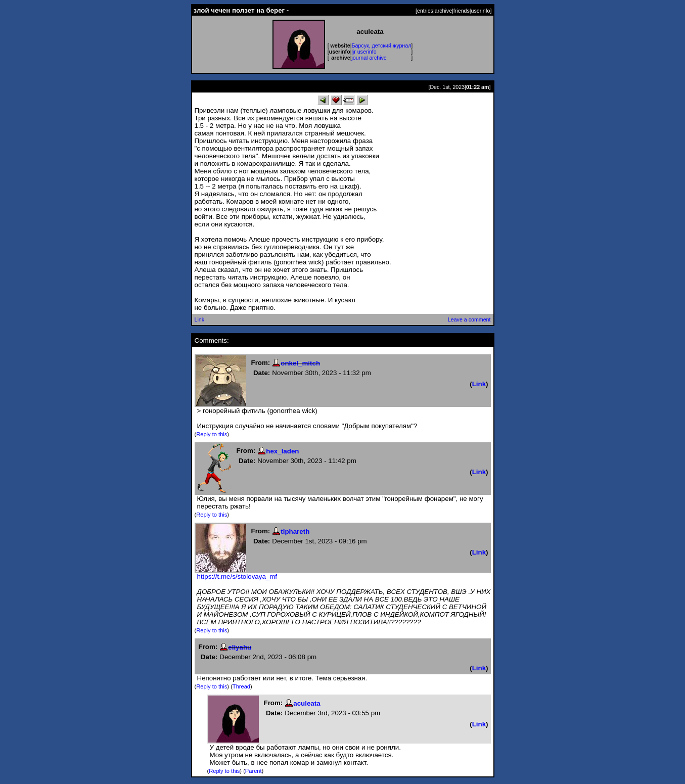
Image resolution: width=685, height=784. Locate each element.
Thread (241, 686)
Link (200, 319)
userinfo (481, 11)
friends (462, 11)
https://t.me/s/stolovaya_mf (237, 577)
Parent (254, 771)
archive (443, 11)
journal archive (369, 58)
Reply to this (212, 434)
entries (425, 11)
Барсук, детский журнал (381, 45)
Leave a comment (469, 319)
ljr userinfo (364, 52)
